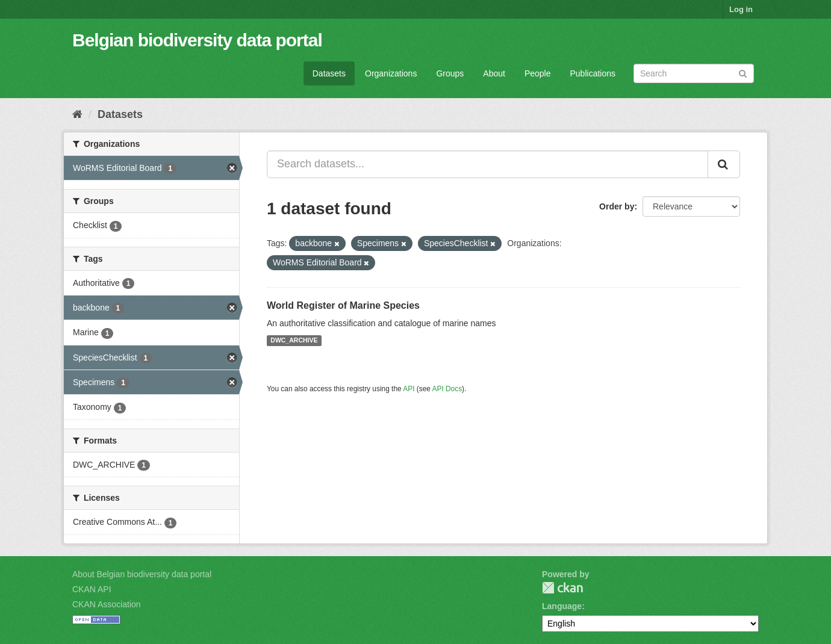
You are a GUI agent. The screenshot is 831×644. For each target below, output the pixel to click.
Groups (450, 73)
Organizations (391, 73)
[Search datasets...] (487, 164)
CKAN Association (107, 604)
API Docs (447, 389)
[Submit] (743, 73)
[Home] (77, 114)
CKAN (562, 588)
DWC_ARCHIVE (294, 341)
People (538, 73)
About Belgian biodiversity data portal (142, 574)
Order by (617, 206)
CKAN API (92, 589)
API (409, 389)
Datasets (329, 73)
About (494, 73)
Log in (741, 9)
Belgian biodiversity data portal (197, 40)
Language (562, 606)
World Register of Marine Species (343, 305)
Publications (593, 73)
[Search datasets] (694, 73)
